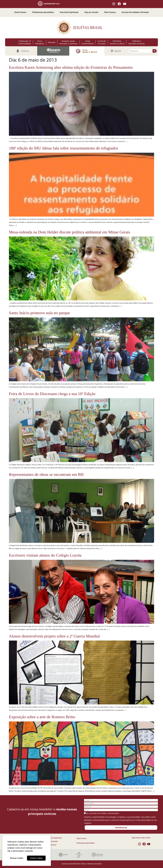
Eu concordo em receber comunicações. (102, 813)
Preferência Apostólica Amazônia (137, 42)
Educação (52, 42)
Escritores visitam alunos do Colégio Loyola (45, 555)
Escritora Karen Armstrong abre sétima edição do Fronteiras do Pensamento (71, 67)
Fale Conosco (110, 12)
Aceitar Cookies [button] (36, 858)
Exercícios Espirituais (69, 12)
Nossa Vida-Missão (40, 42)
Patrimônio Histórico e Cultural (117, 42)
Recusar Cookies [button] (17, 858)
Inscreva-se (121, 827)
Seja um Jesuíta (91, 12)
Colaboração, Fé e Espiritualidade (25, 42)
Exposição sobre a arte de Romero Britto (42, 717)
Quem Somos (20, 12)
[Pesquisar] (155, 51)
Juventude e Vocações (102, 42)
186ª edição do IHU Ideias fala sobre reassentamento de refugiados (63, 148)
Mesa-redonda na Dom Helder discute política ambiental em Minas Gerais (70, 232)
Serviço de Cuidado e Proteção (135, 12)
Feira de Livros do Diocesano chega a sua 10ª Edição (52, 394)
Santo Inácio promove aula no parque (39, 313)
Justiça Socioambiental (88, 42)
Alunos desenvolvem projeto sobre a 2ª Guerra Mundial (54, 636)
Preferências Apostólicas (43, 12)
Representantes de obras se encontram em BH (46, 474)
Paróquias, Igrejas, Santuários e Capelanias (68, 42)
